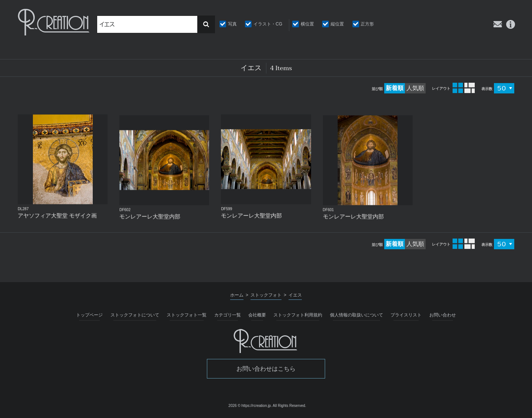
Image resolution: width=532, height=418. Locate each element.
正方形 (367, 24)
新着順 (395, 88)
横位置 (307, 24)
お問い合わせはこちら (266, 369)
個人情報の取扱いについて (357, 315)
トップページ (89, 315)
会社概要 (257, 315)
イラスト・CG (268, 24)
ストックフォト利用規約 (298, 315)
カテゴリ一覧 (228, 315)
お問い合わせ (443, 315)
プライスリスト (406, 315)
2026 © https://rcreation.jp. (250, 406)
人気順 (415, 88)
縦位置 (337, 24)
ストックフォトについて (135, 315)
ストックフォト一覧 (187, 315)
